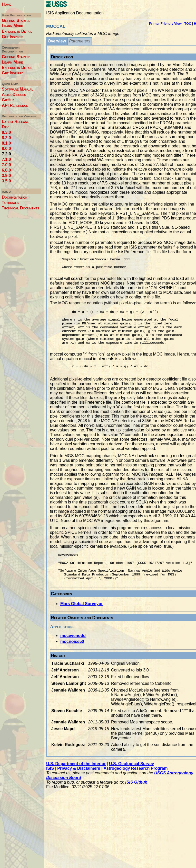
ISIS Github (136, 801)
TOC (188, 24)
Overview (57, 41)
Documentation (15, 197)
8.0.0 (6, 149)
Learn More (12, 26)
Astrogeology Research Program (136, 787)
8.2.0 (6, 138)
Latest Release (15, 122)
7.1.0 (6, 159)
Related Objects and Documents (82, 636)
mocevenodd (73, 654)
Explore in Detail (17, 31)
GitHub (8, 100)
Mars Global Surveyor (81, 622)
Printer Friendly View (165, 24)
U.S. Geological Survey (131, 782)
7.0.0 (6, 165)
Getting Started (16, 20)
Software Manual (17, 89)
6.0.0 (6, 170)
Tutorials (10, 203)
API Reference (15, 105)
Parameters (80, 41)
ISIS (50, 787)
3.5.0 (6, 181)
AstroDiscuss (14, 95)
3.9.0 (6, 176)
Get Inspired (13, 37)
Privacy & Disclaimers (79, 787)
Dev (5, 127)
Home (7, 4)
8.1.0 (6, 143)
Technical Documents (21, 208)
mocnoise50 (72, 660)
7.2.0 (6, 154)
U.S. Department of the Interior (76, 782)
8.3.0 (6, 132)
